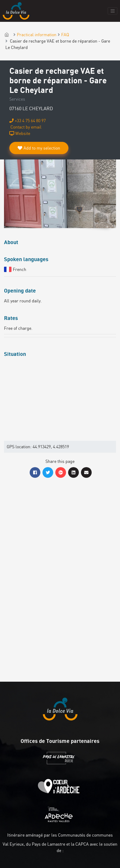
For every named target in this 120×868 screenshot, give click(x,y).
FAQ (65, 35)
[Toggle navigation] (113, 11)
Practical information (37, 35)
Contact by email (25, 127)
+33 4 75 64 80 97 (28, 121)
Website (20, 133)
